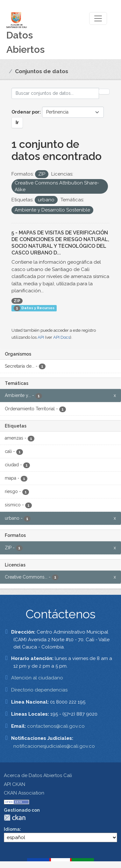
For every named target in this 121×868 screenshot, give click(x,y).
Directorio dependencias (39, 690)
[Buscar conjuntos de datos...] (55, 93)
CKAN (15, 818)
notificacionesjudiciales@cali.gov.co (54, 746)
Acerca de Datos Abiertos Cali (38, 775)
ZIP (17, 301)
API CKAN (14, 784)
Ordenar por (25, 112)
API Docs (62, 337)
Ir (17, 122)
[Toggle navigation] (98, 18)
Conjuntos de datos (42, 71)
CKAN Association (24, 793)
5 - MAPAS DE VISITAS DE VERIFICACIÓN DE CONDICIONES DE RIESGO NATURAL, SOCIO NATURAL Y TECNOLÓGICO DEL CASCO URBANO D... (60, 243)
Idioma (12, 829)
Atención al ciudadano (37, 678)
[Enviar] (104, 92)
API (41, 337)
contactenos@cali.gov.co (56, 726)
